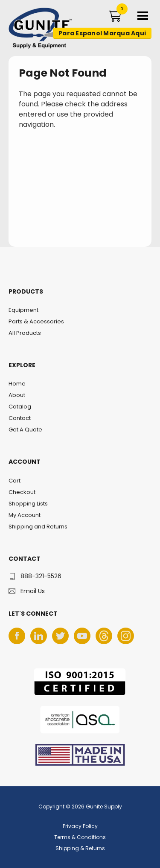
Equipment (23, 310)
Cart (15, 481)
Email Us (33, 591)
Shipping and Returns (38, 527)
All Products (25, 333)
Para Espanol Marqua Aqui (102, 33)
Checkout (22, 492)
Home (17, 384)
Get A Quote (25, 430)
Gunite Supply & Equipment (35, 48)
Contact (20, 418)
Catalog (20, 407)
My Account (25, 515)
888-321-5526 (41, 576)
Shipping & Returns (80, 848)
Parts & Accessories (36, 321)
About (17, 395)
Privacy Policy (80, 826)
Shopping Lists (28, 504)
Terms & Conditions (80, 837)
